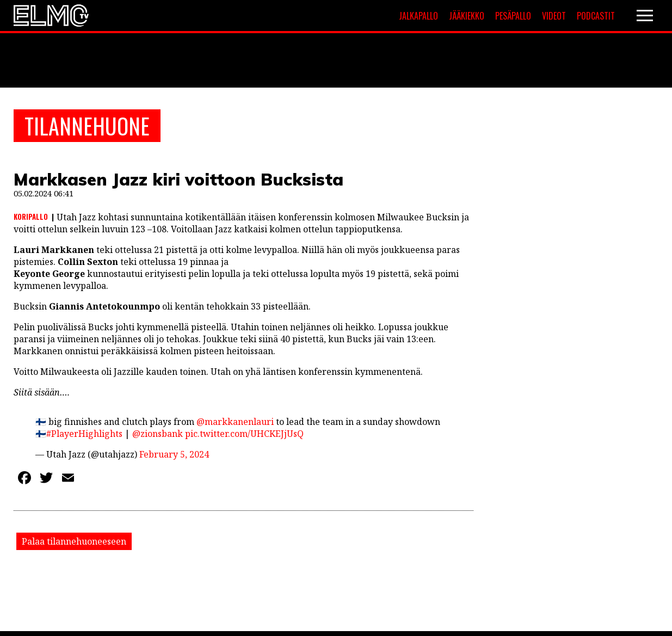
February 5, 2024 (174, 454)
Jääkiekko (467, 16)
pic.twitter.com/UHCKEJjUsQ (244, 434)
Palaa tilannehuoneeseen (74, 541)
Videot (554, 16)
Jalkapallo (418, 16)
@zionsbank (158, 434)
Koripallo (31, 217)
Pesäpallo (513, 16)
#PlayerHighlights (84, 434)
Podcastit (596, 16)
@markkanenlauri (235, 422)
